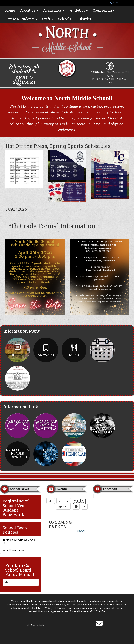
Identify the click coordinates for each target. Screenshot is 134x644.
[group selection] (51, 501)
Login (114, 3)
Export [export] (63, 507)
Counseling (104, 10)
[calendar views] (85, 507)
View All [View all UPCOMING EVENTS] (81, 531)
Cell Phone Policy (13, 550)
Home (10, 10)
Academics (54, 10)
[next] (68, 501)
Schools (66, 19)
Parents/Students (21, 19)
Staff (48, 19)
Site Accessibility (35, 625)
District (85, 19)
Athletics (79, 10)
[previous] (59, 501)
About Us (29, 10)
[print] (76, 507)
